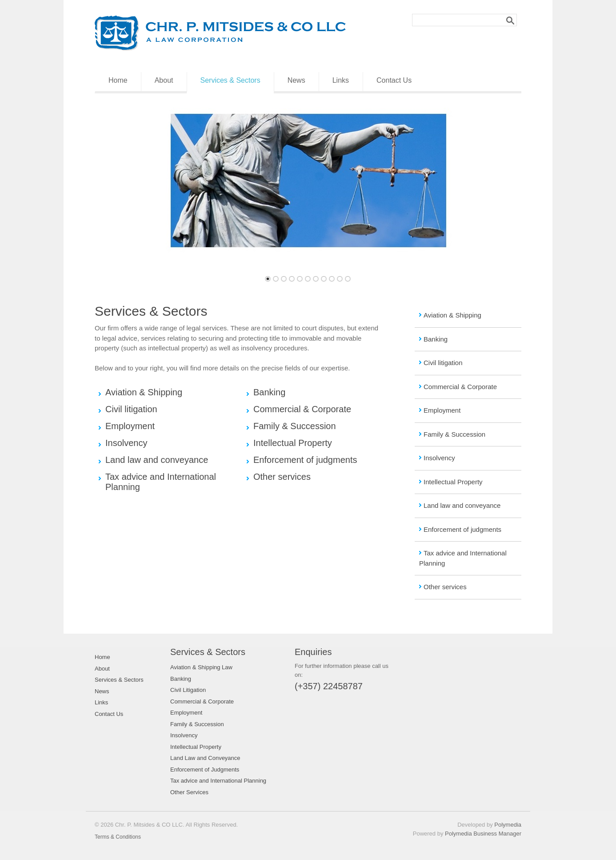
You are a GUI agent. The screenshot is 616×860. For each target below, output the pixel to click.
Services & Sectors (230, 80)
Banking (436, 339)
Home (118, 80)
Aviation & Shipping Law (201, 667)
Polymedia (508, 825)
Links (341, 80)
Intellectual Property (453, 482)
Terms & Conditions (118, 837)
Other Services (189, 792)
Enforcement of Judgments (205, 770)
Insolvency (439, 458)
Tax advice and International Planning (218, 781)
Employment (442, 410)
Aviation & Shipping (452, 315)
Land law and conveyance (462, 505)
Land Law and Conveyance (205, 758)
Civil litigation (443, 363)
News (296, 80)
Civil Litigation (188, 690)
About (164, 80)
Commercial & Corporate (460, 387)
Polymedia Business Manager (483, 834)
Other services (445, 587)
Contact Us (394, 80)
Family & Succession (454, 434)
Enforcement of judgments (462, 529)
